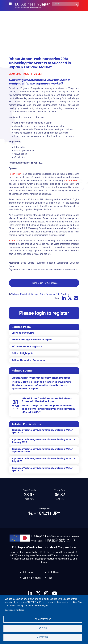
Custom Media (72, 180)
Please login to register (44, 313)
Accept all (43, 637)
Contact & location (32, 578)
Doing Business (47, 294)
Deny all (43, 628)
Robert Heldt (15, 174)
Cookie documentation (15, 610)
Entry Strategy (63, 294)
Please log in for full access (44, 283)
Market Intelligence (29, 294)
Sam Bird (13, 241)
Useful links (53, 572)
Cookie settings (43, 619)
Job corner (28, 572)
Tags (50, 578)
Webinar (15, 294)
